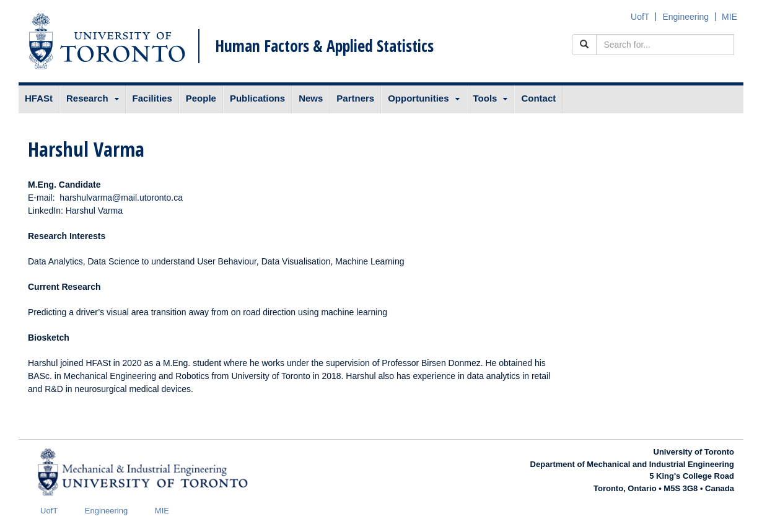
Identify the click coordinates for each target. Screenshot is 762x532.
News (311, 98)
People (201, 98)
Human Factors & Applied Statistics (324, 46)
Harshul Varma (94, 211)
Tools (485, 98)
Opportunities (418, 98)
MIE (729, 17)
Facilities (152, 98)
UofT (640, 17)
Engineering (685, 17)
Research (87, 98)
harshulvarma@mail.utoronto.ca (121, 198)
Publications (257, 98)
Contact (538, 98)
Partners (355, 98)
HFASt (39, 98)
